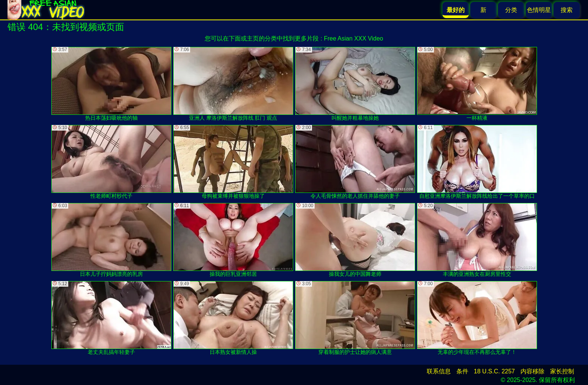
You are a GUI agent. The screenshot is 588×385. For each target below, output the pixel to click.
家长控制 (562, 371)
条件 (462, 371)
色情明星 (539, 10)
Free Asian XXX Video (354, 38)
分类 (511, 10)
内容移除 (532, 371)
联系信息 (439, 371)
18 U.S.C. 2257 (494, 371)
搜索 (567, 10)
